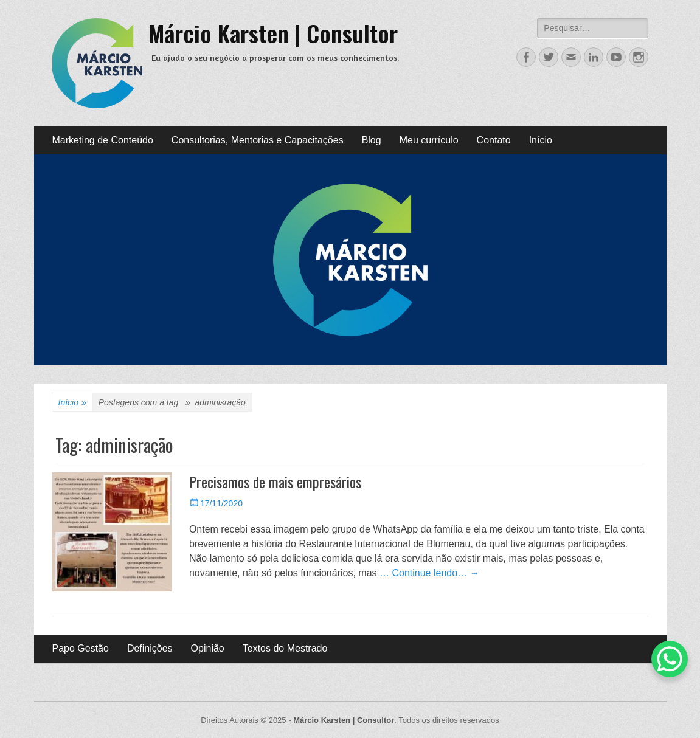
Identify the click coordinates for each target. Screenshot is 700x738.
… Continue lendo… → (430, 573)
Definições (150, 648)
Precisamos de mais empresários (275, 481)
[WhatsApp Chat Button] (670, 659)
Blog (372, 140)
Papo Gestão (81, 648)
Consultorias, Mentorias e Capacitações (258, 140)
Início (541, 140)
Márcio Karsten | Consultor (273, 33)
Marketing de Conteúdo (103, 140)
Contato (494, 140)
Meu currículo (429, 140)
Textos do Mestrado (285, 648)
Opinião (208, 648)
